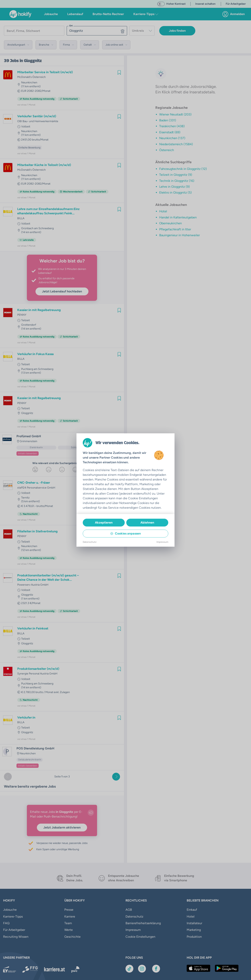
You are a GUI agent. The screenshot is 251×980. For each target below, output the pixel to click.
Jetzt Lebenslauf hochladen (62, 291)
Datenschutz (134, 916)
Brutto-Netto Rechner (108, 14)
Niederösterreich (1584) (176, 144)
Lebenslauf (75, 14)
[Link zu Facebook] (156, 965)
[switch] (161, 4)
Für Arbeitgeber (14, 930)
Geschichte (72, 937)
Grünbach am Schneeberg (37, 228)
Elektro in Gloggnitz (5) (176, 192)
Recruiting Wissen (16, 937)
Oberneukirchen (171, 223)
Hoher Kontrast (176, 4)
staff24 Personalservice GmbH (36, 488)
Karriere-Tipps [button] (146, 14)
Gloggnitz (27, 413)
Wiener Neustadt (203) (175, 114)
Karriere (70, 916)
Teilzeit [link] (25, 320)
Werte (69, 930)
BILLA (21, 218)
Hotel (163, 211)
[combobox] (142, 31)
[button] (18, 45)
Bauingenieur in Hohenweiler (180, 235)
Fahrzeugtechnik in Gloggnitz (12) (183, 169)
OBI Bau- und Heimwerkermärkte (38, 121)
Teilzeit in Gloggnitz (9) (176, 175)
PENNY (22, 315)
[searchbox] (34, 31)
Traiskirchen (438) (172, 126)
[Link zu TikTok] (129, 965)
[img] (119, 72)
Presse (69, 910)
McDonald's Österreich (31, 77)
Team (68, 923)
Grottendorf (29, 325)
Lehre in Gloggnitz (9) (175, 187)
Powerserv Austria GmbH (33, 585)
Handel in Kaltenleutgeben (178, 217)
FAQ (6, 923)
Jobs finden (177, 31)
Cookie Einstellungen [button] (140, 930)
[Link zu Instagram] (142, 965)
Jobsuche (51, 14)
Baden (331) (168, 120)
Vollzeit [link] (26, 127)
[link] (235, 14)
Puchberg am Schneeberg (37, 369)
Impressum (133, 923)
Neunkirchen (29, 82)
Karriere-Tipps (13, 916)
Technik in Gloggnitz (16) (177, 181)
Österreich (167, 150)
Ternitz (25, 498)
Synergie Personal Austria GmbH (37, 674)
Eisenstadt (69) (170, 132)
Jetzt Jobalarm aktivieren (62, 827)
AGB (129, 910)
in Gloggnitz (31, 61)
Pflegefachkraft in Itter (175, 229)
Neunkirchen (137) (172, 138)
